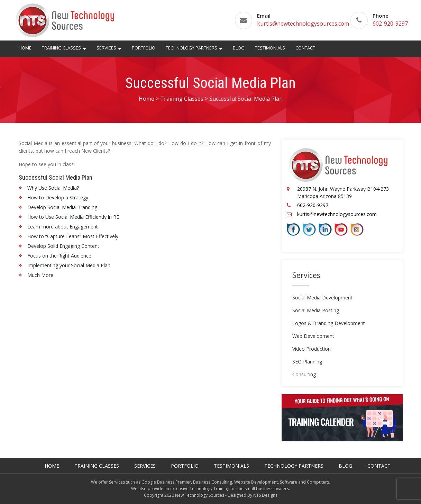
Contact (305, 48)
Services (106, 48)
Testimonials (270, 48)
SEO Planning (307, 362)
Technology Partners (191, 48)
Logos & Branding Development (329, 323)
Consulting (304, 374)
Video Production (312, 349)
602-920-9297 (390, 24)
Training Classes (61, 48)
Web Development (313, 336)
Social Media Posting (316, 310)
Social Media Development (322, 298)
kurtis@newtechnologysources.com (303, 24)
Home (25, 48)
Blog (239, 48)
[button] (84, 50)
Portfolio (144, 48)
